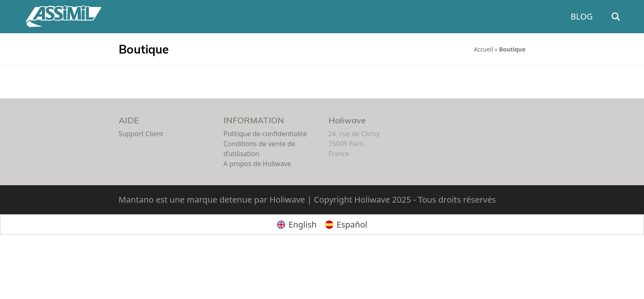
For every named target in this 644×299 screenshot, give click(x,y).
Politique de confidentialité (265, 134)
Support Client (141, 134)
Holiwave (347, 120)
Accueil (483, 49)
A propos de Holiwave (257, 164)
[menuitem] (297, 224)
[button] (627, 17)
